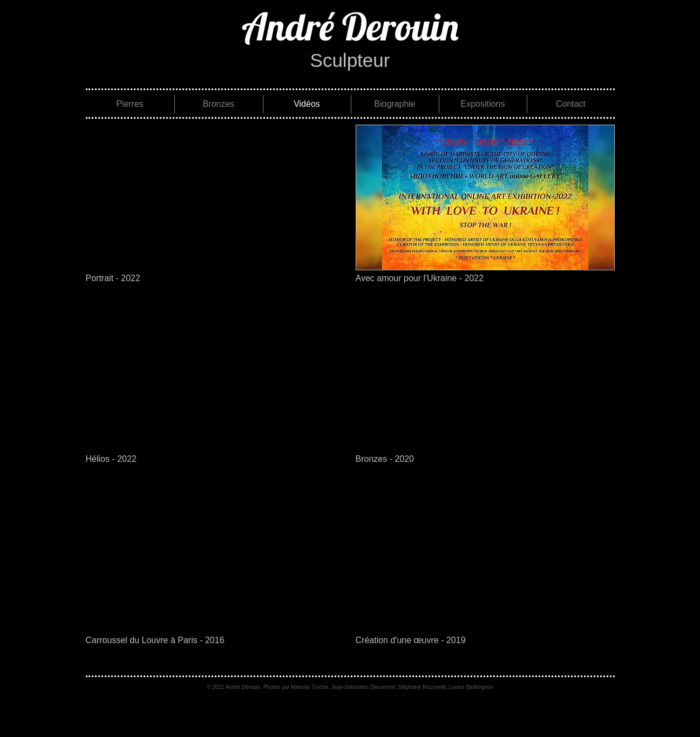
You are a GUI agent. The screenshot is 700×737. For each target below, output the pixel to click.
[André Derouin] (350, 26)
